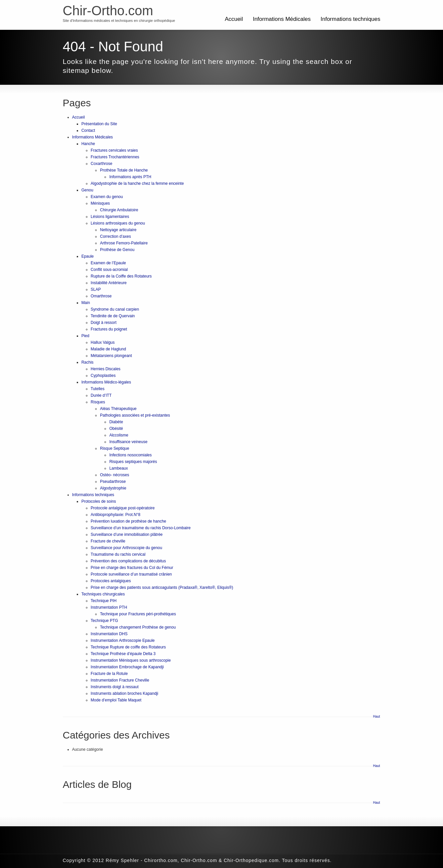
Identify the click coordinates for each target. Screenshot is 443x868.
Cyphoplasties (103, 376)
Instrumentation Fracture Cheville (120, 680)
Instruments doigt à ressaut (115, 687)
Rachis (88, 362)
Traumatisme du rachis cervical (118, 554)
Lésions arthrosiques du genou (118, 223)
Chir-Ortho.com (108, 11)
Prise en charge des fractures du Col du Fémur (132, 568)
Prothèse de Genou (117, 250)
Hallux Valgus (103, 342)
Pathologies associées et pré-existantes (135, 415)
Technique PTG (104, 621)
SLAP (96, 289)
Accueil (234, 19)
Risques (98, 402)
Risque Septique (114, 448)
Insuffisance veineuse (128, 442)
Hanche (88, 144)
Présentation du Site (99, 124)
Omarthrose (101, 296)
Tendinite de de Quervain (113, 316)
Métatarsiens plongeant (111, 356)
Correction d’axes (115, 236)
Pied (85, 336)
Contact (88, 130)
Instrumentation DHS (109, 634)
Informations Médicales (282, 19)
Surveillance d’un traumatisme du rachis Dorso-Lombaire (141, 528)
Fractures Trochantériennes (115, 157)
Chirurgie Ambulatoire (119, 210)
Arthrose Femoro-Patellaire (124, 243)
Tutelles (98, 389)
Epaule (88, 256)
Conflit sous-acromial (109, 270)
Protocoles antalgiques (111, 581)
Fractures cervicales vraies (114, 150)
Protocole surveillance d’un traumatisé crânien (131, 574)
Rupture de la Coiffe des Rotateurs (121, 276)
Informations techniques (351, 19)
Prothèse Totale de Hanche (124, 170)
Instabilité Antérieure (109, 283)
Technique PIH (104, 601)
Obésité (116, 429)
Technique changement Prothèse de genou (138, 627)
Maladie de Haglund (108, 349)
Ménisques (100, 203)
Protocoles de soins (99, 501)
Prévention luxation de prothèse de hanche (128, 521)
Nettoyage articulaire (118, 230)
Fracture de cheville (108, 541)
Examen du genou (107, 197)
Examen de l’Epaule (108, 263)
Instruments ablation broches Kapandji (124, 693)
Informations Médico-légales (106, 382)
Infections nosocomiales (130, 455)
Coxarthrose (101, 164)
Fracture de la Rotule (109, 674)
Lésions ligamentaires (110, 217)
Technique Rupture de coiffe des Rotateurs (128, 647)
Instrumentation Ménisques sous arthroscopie (131, 660)
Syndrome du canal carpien (115, 309)
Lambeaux (118, 468)
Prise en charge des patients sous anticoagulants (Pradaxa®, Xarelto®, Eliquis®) (162, 587)
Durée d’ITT (101, 395)
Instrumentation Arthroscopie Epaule (123, 640)
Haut (377, 716)
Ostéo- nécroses (114, 475)
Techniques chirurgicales (103, 594)
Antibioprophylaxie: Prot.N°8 (115, 515)
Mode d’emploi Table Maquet (116, 700)
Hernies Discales (106, 369)
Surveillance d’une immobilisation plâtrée (127, 535)
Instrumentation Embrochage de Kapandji (127, 667)
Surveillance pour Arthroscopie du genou (126, 548)
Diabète (116, 422)
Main (86, 303)
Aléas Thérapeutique (118, 409)
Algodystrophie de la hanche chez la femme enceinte (137, 183)
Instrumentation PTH (109, 607)
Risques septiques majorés (133, 462)
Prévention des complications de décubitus (128, 561)
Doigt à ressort (104, 323)
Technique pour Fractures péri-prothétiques (138, 614)
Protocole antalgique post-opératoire (123, 508)
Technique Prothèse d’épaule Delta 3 (123, 654)
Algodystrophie (113, 488)
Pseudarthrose (113, 482)
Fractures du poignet (109, 329)
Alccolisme (119, 435)
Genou (87, 190)
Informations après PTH (130, 177)
